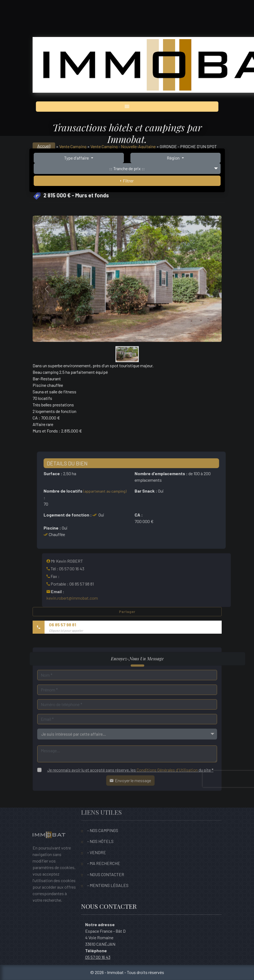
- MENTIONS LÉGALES (108, 872)
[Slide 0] (127, 368)
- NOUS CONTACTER (106, 861)
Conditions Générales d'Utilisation (167, 783)
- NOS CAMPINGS (103, 817)
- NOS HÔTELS (100, 828)
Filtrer (127, 181)
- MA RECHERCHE (104, 850)
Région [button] (174, 158)
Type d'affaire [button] (77, 158)
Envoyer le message (130, 793)
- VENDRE (97, 839)
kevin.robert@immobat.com (85, 598)
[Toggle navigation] (127, 107)
